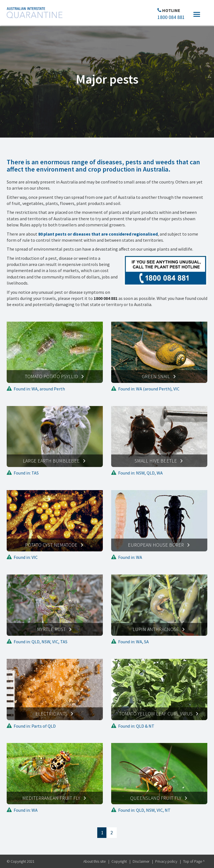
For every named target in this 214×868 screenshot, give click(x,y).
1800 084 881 (171, 17)
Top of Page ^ (194, 861)
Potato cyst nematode (51, 545)
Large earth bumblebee (51, 461)
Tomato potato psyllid (51, 376)
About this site (94, 861)
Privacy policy (166, 861)
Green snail (156, 376)
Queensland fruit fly (156, 798)
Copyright (119, 861)
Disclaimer (141, 861)
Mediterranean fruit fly (51, 798)
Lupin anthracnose (156, 629)
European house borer (156, 545)
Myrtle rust (51, 629)
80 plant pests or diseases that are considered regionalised (98, 234)
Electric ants (51, 714)
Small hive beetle (156, 461)
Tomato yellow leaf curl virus (156, 714)
